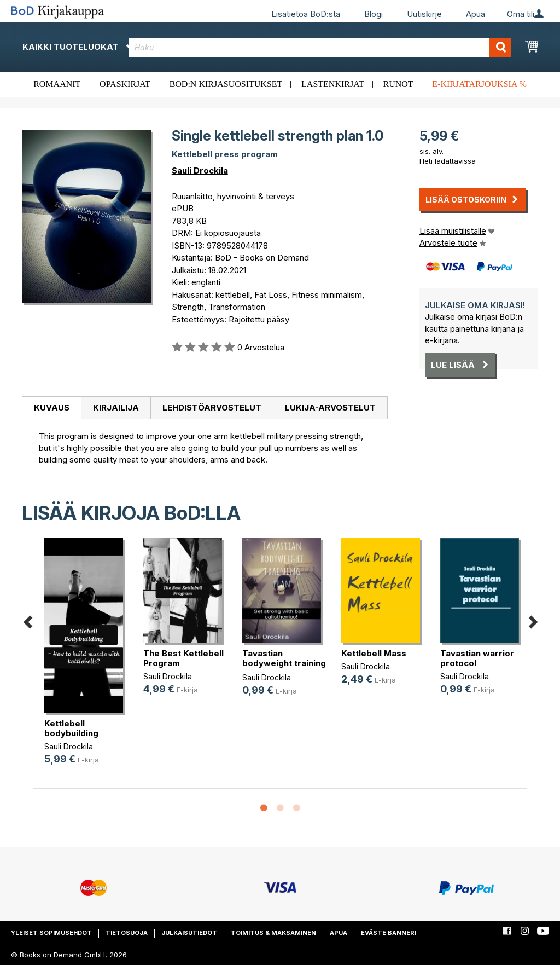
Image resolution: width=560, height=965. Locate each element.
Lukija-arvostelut (330, 408)
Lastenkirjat (333, 84)
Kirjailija (116, 408)
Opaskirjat (125, 84)
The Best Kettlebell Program (183, 658)
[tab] (51, 408)
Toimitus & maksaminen (273, 933)
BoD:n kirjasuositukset (226, 84)
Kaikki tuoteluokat (78, 47)
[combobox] (320, 47)
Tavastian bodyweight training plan (284, 663)
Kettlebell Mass (374, 653)
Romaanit (57, 84)
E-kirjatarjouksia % (479, 84)
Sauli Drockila (200, 171)
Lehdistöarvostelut (212, 408)
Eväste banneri (389, 933)
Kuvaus (52, 408)
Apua (476, 14)
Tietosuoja (127, 933)
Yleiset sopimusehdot (51, 933)
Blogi (374, 14)
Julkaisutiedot (189, 933)
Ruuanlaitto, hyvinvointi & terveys (233, 196)
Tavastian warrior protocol (477, 658)
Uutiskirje (424, 14)
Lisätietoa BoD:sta (306, 14)
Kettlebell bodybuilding (71, 728)
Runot (398, 84)
